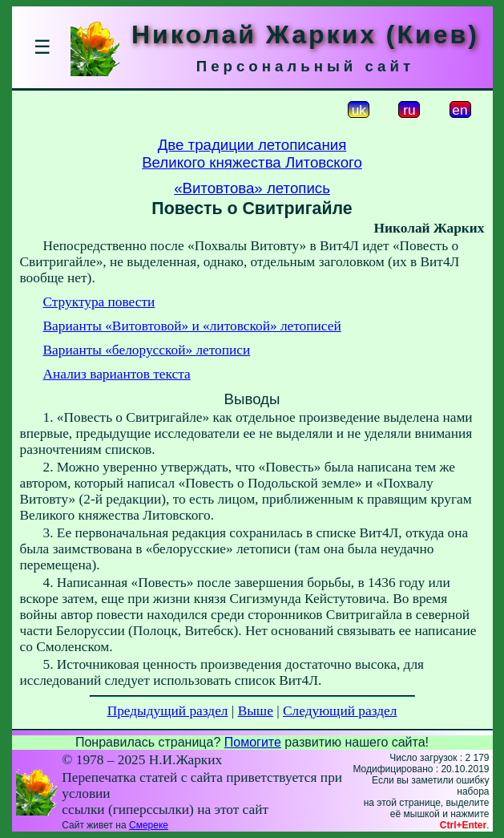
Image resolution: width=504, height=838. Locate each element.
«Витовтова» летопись (252, 188)
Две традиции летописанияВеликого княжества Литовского (252, 154)
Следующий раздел (340, 711)
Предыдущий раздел (168, 711)
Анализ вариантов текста (117, 374)
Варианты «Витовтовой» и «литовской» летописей (192, 326)
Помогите (253, 742)
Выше (256, 711)
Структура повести (99, 302)
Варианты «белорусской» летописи (147, 350)
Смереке (149, 825)
